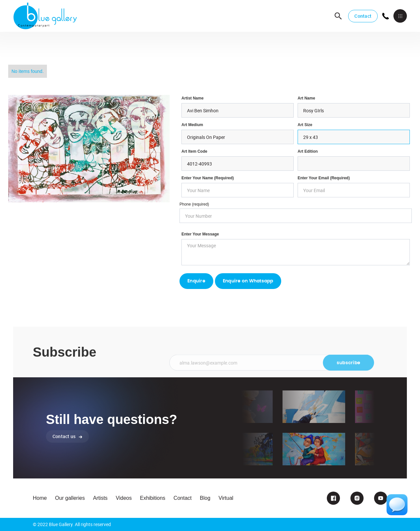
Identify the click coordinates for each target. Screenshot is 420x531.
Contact (363, 16)
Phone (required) (194, 204)
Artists (100, 498)
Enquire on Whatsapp (248, 281)
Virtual (226, 498)
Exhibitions (152, 498)
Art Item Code (194, 151)
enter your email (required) (324, 178)
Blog (205, 498)
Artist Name (192, 98)
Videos (124, 498)
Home (40, 498)
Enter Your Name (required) (208, 178)
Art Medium (192, 125)
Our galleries (70, 498)
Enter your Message (200, 234)
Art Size (305, 125)
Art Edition (308, 151)
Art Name (306, 98)
